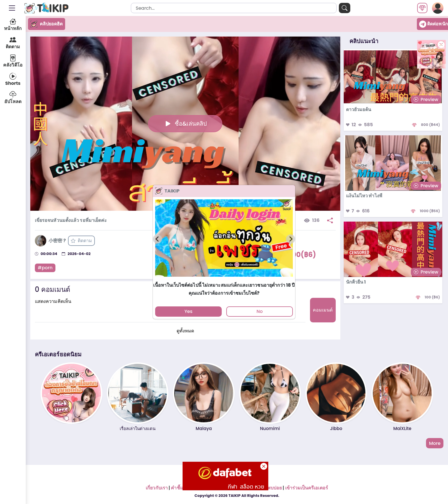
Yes (188, 311)
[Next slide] (291, 239)
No (260, 311)
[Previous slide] (157, 239)
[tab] (224, 279)
